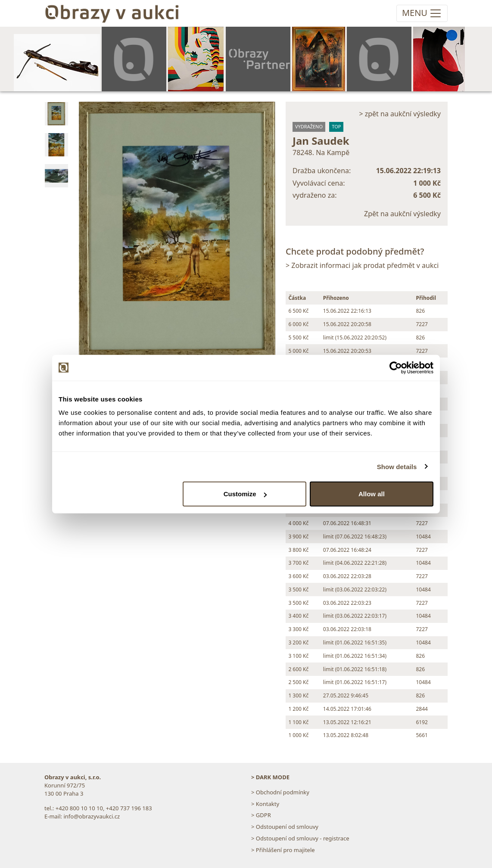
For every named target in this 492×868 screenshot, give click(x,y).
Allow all (372, 494)
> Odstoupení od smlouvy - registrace (300, 838)
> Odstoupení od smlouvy (285, 827)
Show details (397, 466)
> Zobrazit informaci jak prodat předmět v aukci (362, 265)
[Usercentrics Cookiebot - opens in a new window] (396, 367)
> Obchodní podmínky (280, 792)
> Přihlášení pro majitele (283, 850)
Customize (245, 494)
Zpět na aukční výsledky (402, 214)
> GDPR (261, 815)
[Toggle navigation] (422, 13)
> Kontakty (265, 804)
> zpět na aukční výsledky (400, 114)
